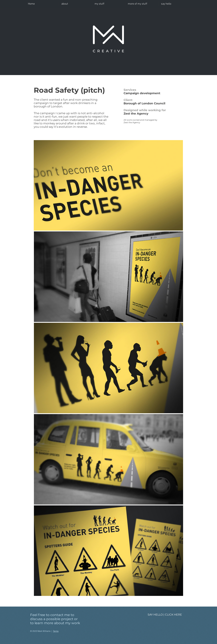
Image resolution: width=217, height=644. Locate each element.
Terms (56, 631)
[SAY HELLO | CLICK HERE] (165, 615)
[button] (109, 4)
